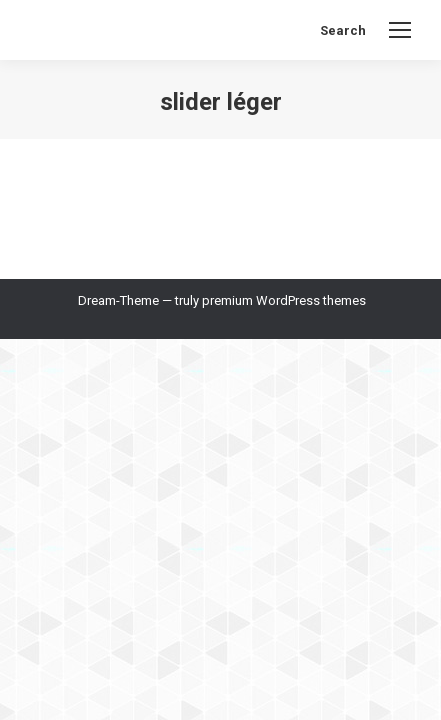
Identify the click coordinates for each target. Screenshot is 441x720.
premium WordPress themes (284, 300)
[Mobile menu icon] (400, 30)
